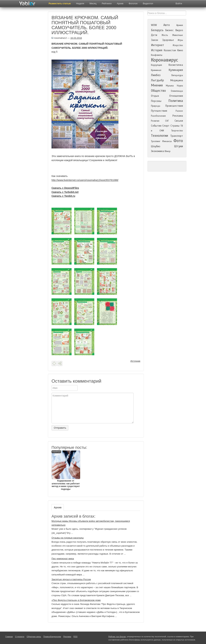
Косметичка (176, 65)
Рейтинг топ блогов (117, 637)
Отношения (176, 96)
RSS (76, 637)
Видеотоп (148, 3)
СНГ (167, 121)
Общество (158, 91)
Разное (179, 111)
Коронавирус (165, 60)
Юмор (168, 151)
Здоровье (168, 40)
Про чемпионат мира (63, 559)
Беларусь (157, 30)
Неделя (80, 3)
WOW (154, 25)
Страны (175, 126)
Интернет (158, 45)
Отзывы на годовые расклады (68, 538)
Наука (180, 86)
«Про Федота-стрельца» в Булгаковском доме (76, 600)
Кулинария (176, 70)
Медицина (177, 80)
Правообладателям (52, 637)
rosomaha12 (59, 38)
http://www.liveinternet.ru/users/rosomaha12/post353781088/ (85, 180)
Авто (167, 25)
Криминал (156, 70)
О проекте (20, 637)
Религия (155, 121)
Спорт (166, 126)
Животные (178, 35)
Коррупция (156, 65)
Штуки (178, 146)
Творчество (177, 131)
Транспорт (177, 136)
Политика (176, 101)
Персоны (156, 101)
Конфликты (157, 55)
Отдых (155, 96)
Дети (154, 35)
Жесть (165, 35)
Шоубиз (156, 146)
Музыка (170, 86)
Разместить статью (60, 3)
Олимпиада (177, 91)
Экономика (157, 151)
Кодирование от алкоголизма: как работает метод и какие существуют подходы (66, 470)
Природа (156, 106)
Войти (179, 3)
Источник (135, 361)
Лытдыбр (157, 80)
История (157, 50)
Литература (177, 75)
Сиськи (179, 121)
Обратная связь (34, 637)
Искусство (178, 45)
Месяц (93, 3)
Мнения (157, 85)
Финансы (167, 141)
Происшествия (174, 106)
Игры (180, 40)
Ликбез (156, 75)
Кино (180, 50)
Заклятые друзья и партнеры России (71, 579)
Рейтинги (107, 3)
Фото (178, 141)
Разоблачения (158, 116)
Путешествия (159, 111)
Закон (154, 40)
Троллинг (156, 141)
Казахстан (170, 50)
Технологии (159, 136)
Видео (179, 30)
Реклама (178, 116)
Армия (180, 25)
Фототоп (133, 3)
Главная (9, 637)
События (156, 126)
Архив (120, 3)
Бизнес (169, 30)
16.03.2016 (76, 38)
